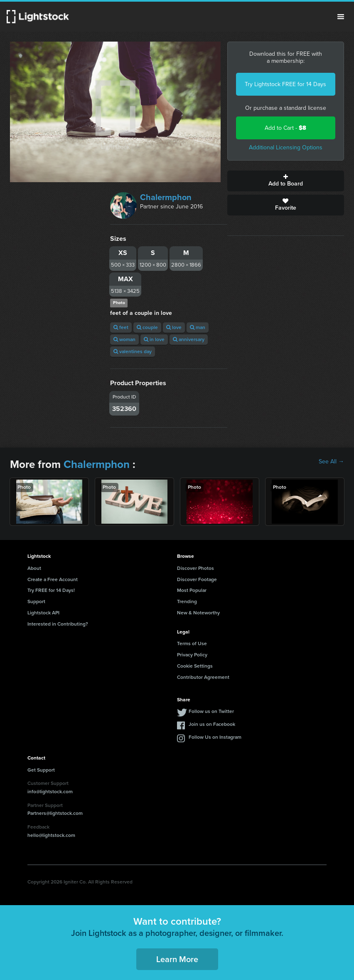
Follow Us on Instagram (215, 737)
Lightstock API (43, 613)
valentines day (133, 351)
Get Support (41, 770)
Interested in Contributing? (58, 624)
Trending (187, 601)
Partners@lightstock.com (55, 813)
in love (154, 339)
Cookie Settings (195, 666)
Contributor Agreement (203, 677)
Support (36, 601)
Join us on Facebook (212, 724)
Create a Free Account (53, 579)
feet (121, 327)
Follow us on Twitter (211, 711)
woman (124, 339)
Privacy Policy (192, 655)
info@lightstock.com (50, 792)
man (198, 327)
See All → (331, 462)
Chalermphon (166, 197)
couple (147, 327)
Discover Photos (195, 568)
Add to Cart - (285, 128)
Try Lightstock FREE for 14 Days (285, 84)
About (34, 568)
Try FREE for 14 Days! (51, 590)
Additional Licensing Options (286, 147)
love (174, 327)
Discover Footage (197, 579)
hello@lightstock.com (51, 835)
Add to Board (286, 181)
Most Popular (192, 590)
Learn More (177, 959)
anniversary (189, 339)
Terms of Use (192, 643)
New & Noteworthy (198, 613)
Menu (341, 17)
